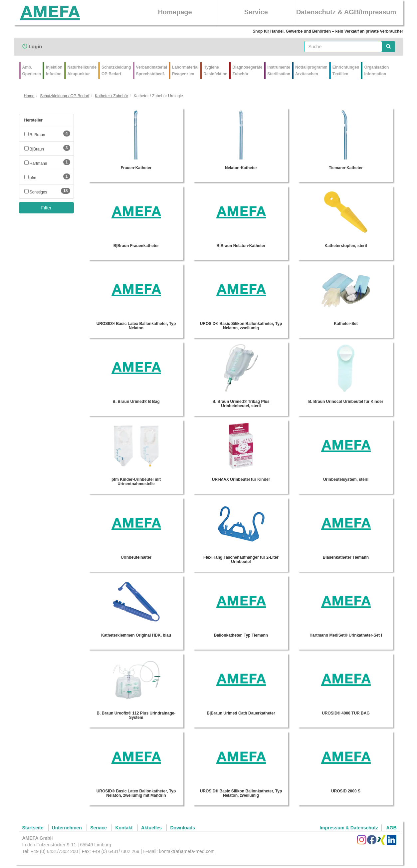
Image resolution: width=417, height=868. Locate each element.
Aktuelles (151, 828)
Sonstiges (36, 192)
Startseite (33, 828)
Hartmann (36, 163)
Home (29, 96)
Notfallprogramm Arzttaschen (311, 71)
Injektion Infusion (54, 71)
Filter (46, 208)
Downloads (183, 828)
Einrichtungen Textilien (346, 71)
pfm (30, 178)
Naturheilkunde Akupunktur (82, 71)
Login (32, 46)
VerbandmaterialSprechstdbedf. (152, 71)
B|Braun (34, 149)
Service (256, 12)
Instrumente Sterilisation (279, 71)
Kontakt (124, 828)
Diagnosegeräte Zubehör (247, 71)
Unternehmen (67, 828)
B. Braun (35, 135)
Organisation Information (376, 71)
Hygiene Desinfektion (215, 71)
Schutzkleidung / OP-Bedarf (65, 96)
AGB (391, 828)
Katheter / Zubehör (111, 96)
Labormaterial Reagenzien (185, 71)
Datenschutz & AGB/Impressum (346, 12)
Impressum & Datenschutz (349, 828)
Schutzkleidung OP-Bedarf (116, 71)
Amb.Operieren (32, 71)
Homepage (175, 12)
